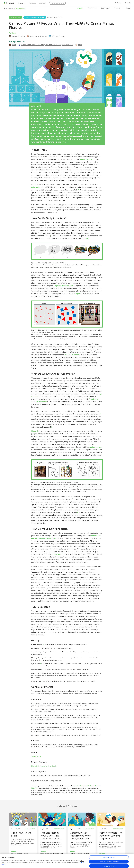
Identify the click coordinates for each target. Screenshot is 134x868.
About (128, 8)
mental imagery (86, 159)
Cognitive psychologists (63, 286)
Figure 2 (79, 294)
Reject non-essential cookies (109, 862)
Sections (118, 8)
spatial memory (96, 447)
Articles (80, 8)
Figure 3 (34, 431)
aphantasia (36, 187)
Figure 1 (85, 238)
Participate (106, 8)
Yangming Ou (36, 756)
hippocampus (58, 554)
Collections (92, 8)
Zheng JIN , (35, 766)
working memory (72, 355)
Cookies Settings (109, 857)
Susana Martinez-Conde (48, 766)
